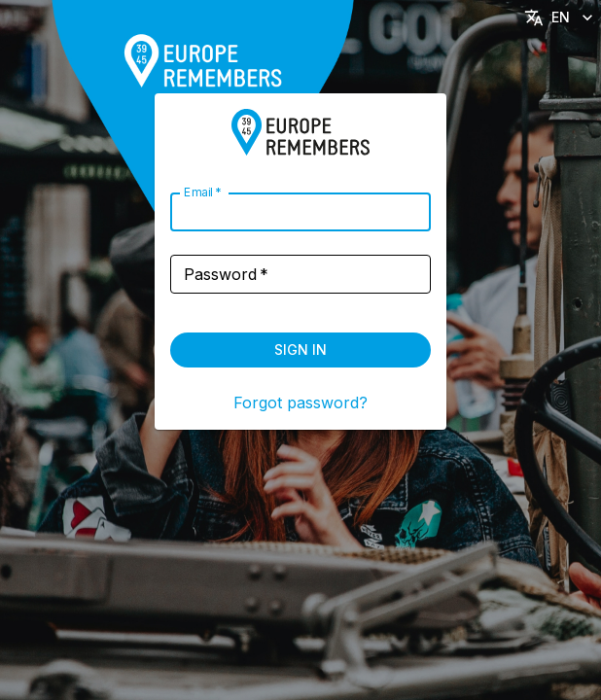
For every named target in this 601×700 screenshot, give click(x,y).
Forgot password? (300, 402)
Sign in (300, 350)
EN (561, 18)
